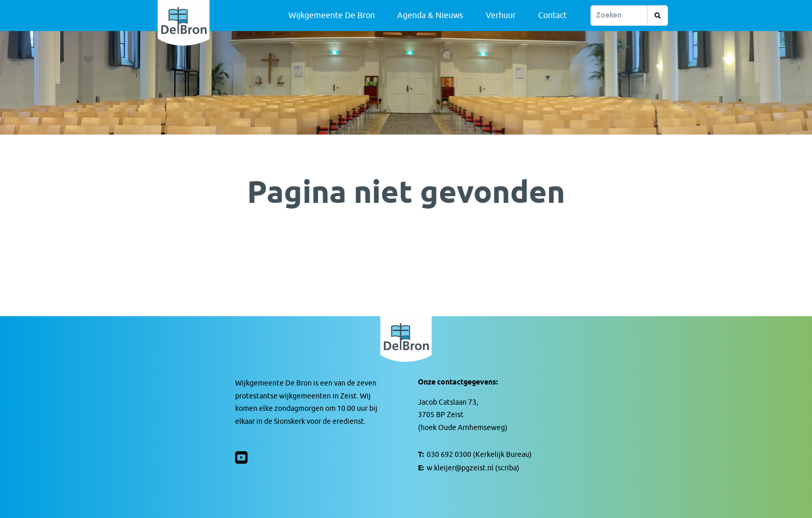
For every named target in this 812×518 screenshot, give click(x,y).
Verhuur (501, 16)
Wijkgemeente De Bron (332, 16)
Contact (552, 16)
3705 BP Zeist (441, 415)
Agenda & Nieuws (430, 16)
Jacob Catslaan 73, (448, 402)
